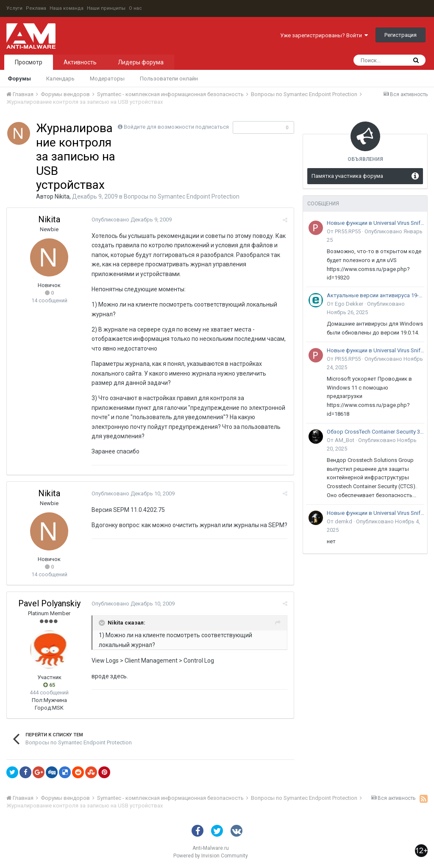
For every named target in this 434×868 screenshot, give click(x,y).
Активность (80, 62)
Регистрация (401, 35)
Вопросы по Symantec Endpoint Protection (182, 196)
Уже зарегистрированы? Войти (324, 35)
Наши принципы (106, 8)
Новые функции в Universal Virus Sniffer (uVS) (376, 223)
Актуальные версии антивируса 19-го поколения (376, 295)
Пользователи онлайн (169, 79)
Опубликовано (132, 220)
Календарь (60, 79)
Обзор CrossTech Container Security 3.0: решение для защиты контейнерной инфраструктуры (376, 432)
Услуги (14, 8)
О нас (135, 8)
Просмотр (29, 62)
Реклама (36, 8)
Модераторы (107, 79)
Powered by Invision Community (211, 856)
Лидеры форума (141, 62)
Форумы (19, 79)
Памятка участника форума (347, 176)
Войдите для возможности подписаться (176, 127)
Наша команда (67, 8)
